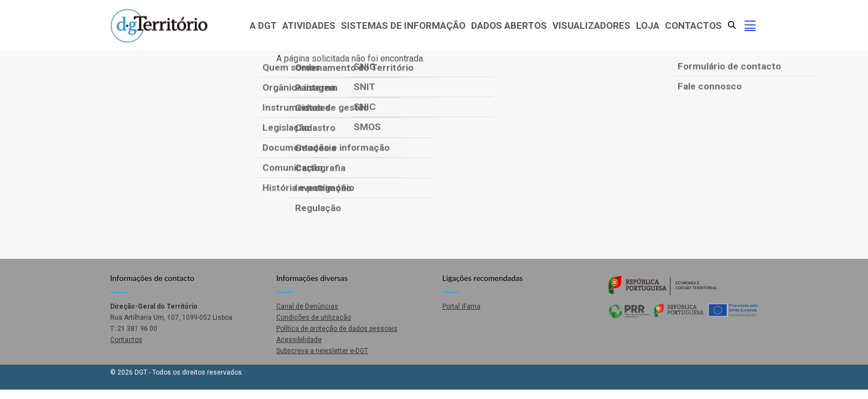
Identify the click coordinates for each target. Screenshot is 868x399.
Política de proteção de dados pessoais (337, 329)
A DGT (263, 25)
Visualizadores (591, 25)
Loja (648, 25)
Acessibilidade (299, 340)
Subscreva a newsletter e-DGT (322, 351)
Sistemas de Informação (403, 25)
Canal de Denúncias (307, 306)
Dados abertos (509, 25)
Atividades (309, 25)
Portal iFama (461, 306)
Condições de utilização (314, 318)
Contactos (693, 25)
